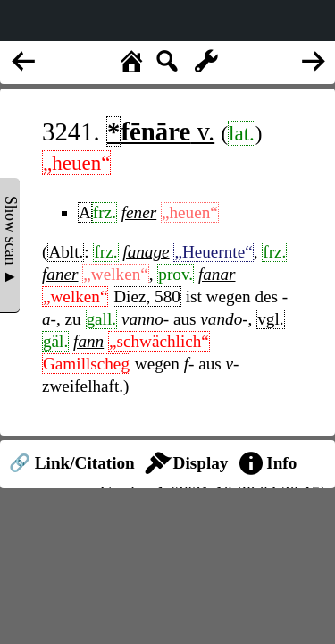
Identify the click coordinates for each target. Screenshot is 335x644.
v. (160, 131)
